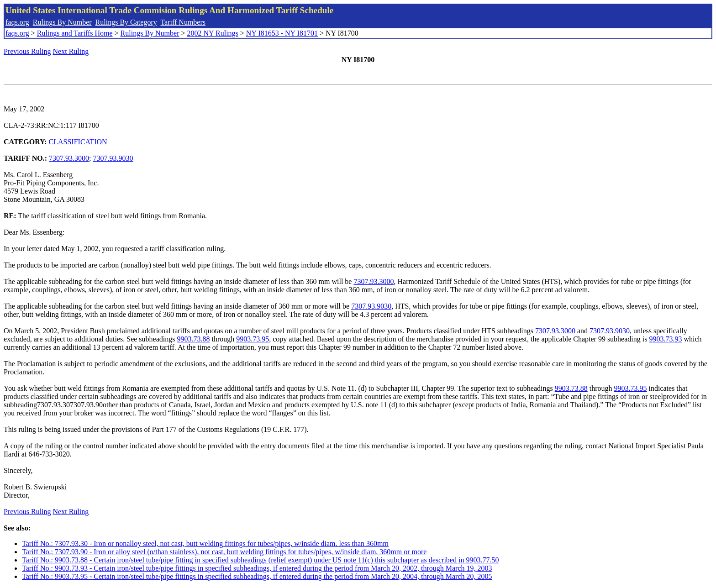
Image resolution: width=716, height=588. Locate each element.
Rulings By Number (62, 22)
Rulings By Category (126, 22)
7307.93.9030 (113, 158)
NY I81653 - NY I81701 (282, 33)
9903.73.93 (665, 339)
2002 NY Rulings (213, 33)
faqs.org (17, 22)
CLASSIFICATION (78, 142)
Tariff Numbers (183, 22)
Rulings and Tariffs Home (75, 33)
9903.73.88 (193, 339)
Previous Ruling (27, 51)
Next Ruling (71, 51)
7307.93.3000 (69, 158)
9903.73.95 (253, 339)
